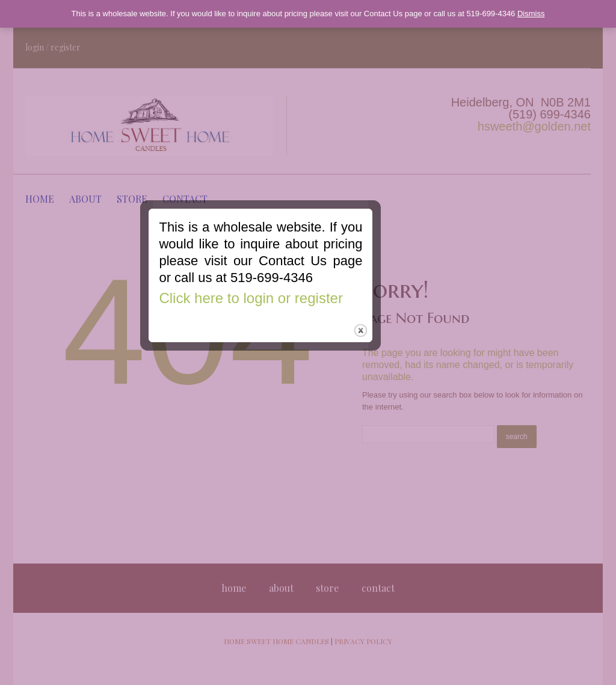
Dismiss (531, 14)
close (408, 398)
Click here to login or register (298, 365)
